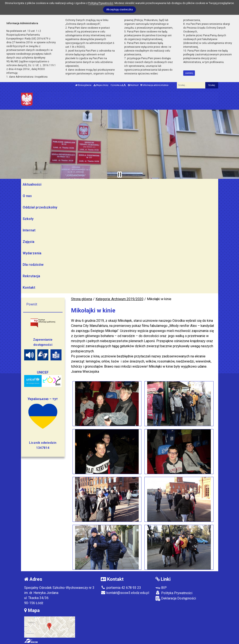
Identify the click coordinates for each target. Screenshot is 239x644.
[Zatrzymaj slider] (120, 175)
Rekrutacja (31, 276)
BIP (161, 588)
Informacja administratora (154, 85)
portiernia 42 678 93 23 (121, 588)
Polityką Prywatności (101, 3)
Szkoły (28, 219)
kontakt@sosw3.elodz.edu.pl (125, 593)
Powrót (32, 304)
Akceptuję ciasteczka (119, 9)
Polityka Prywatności (174, 593)
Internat (29, 230)
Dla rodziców (33, 265)
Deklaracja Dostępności (176, 598)
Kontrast (133, 85)
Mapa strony (101, 85)
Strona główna (83, 85)
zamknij (189, 73)
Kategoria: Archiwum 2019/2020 (119, 299)
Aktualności (32, 184)
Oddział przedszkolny (40, 207)
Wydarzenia (32, 253)
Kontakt (29, 288)
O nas (27, 196)
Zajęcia (29, 242)
